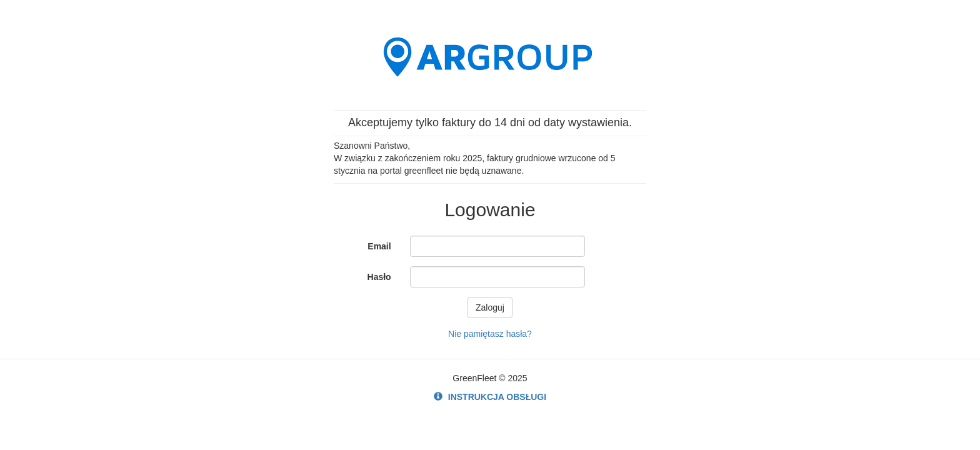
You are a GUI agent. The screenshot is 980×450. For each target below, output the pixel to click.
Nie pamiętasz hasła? (490, 334)
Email (379, 246)
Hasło (379, 277)
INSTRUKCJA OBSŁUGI (490, 397)
